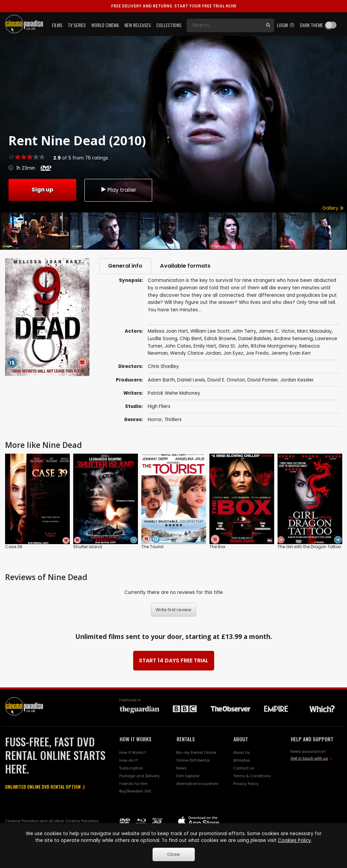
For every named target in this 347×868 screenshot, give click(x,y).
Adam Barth (161, 380)
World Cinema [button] (105, 25)
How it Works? (132, 752)
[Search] (224, 25)
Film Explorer (188, 776)
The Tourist (152, 547)
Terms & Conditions (252, 776)
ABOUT (241, 739)
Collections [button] (169, 25)
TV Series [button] (77, 25)
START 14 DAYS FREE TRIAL (174, 660)
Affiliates (242, 760)
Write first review (173, 610)
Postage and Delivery (139, 776)
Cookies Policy (294, 840)
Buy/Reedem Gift (135, 791)
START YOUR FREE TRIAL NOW (174, 6)
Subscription (131, 768)
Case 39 (14, 547)
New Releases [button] (138, 25)
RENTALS (186, 739)
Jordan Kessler (297, 380)
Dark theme (311, 25)
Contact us (244, 768)
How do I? (128, 760)
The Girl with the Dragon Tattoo (309, 547)
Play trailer (118, 190)
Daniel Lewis (191, 380)
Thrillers (173, 420)
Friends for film (134, 784)
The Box (217, 547)
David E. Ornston (226, 380)
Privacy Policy (246, 784)
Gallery (333, 208)
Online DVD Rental (193, 760)
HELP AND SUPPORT (312, 739)
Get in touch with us (309, 758)
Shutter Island (88, 547)
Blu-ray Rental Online (196, 752)
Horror (155, 420)
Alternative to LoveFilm (197, 784)
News (181, 768)
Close (173, 854)
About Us (242, 752)
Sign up (42, 190)
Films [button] (57, 25)
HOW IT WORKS (136, 739)
